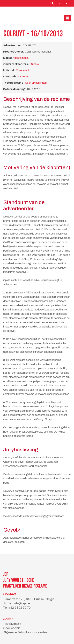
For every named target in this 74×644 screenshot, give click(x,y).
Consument (23, 70)
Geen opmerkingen (36, 83)
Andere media (21, 58)
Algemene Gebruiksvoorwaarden (25, 632)
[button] (67, 18)
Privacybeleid (12, 624)
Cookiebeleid (12, 628)
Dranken (23, 77)
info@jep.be (22, 603)
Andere (35, 64)
